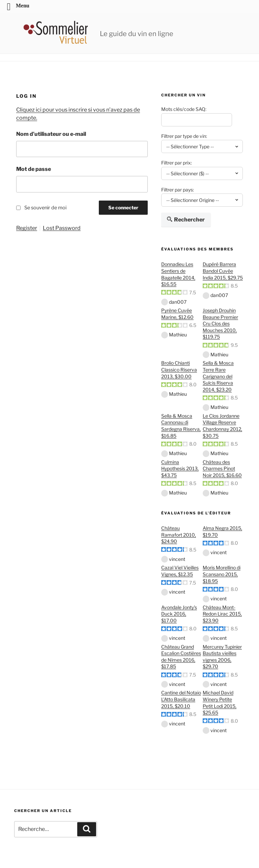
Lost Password (62, 228)
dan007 (178, 302)
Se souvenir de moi (45, 208)
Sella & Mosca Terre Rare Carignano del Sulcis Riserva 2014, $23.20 (218, 376)
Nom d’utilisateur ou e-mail (51, 134)
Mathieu (178, 335)
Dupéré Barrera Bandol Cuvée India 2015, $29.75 (223, 271)
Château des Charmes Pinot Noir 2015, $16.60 (222, 469)
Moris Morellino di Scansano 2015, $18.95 (222, 574)
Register (27, 228)
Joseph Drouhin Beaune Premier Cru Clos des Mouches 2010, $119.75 (220, 323)
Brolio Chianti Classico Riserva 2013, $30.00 (179, 369)
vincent (177, 559)
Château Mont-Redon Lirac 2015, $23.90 (222, 614)
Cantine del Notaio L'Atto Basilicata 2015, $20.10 (181, 699)
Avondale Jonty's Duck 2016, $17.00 (179, 614)
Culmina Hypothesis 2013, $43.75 (180, 469)
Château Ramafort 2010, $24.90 (179, 535)
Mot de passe (34, 169)
